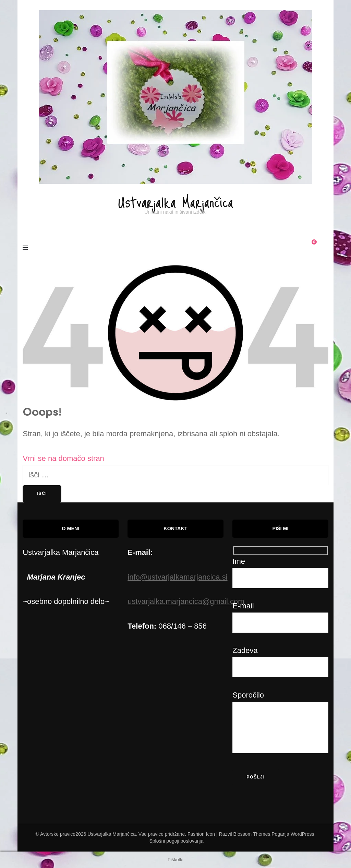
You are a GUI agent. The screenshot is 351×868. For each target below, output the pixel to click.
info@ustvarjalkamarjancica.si (177, 577)
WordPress (302, 834)
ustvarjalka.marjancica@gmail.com (186, 601)
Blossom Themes (252, 834)
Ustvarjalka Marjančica (175, 200)
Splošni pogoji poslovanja (177, 841)
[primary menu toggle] (27, 249)
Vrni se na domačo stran (63, 458)
